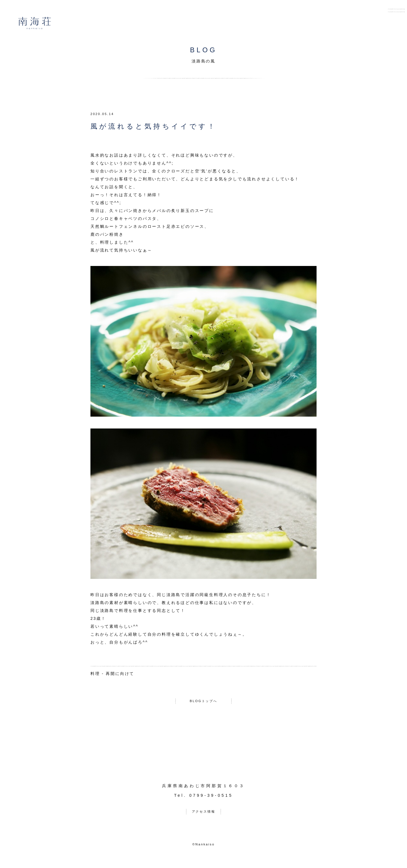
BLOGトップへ (203, 702)
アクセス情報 (204, 815)
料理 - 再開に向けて (112, 674)
